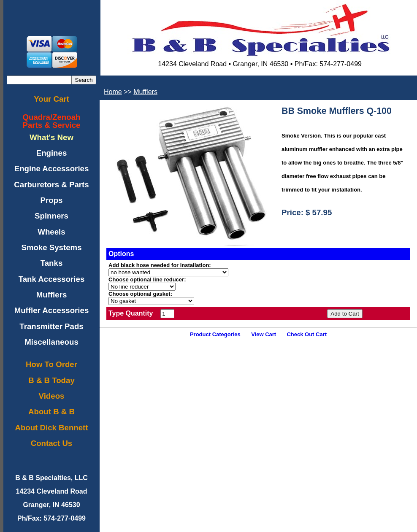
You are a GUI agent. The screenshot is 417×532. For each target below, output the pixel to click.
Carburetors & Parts (51, 185)
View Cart (264, 334)
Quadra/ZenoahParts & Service (52, 121)
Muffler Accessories (52, 310)
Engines (52, 153)
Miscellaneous (51, 342)
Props (52, 200)
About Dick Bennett (51, 428)
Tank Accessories (52, 279)
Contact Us (51, 443)
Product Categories (215, 334)
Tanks (52, 263)
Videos (52, 396)
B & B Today (51, 380)
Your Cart (51, 99)
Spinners (51, 216)
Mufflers (52, 295)
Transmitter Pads (51, 326)
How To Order (51, 364)
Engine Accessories (52, 169)
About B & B (51, 412)
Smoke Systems (51, 247)
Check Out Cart (307, 334)
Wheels (51, 232)
